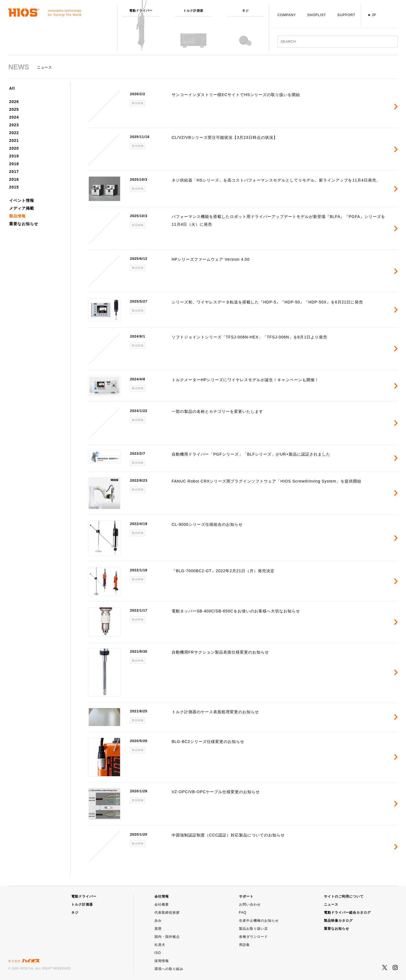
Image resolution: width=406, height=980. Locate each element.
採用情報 (162, 961)
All (12, 88)
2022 (14, 133)
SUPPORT (347, 15)
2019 (14, 156)
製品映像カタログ (338, 921)
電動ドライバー (84, 896)
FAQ (243, 913)
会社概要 (162, 904)
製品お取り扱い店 (253, 929)
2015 (14, 187)
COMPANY (287, 15)
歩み (158, 921)
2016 (14, 179)
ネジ (75, 913)
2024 (14, 117)
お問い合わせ (250, 904)
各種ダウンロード (253, 937)
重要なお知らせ (24, 224)
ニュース (331, 904)
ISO (158, 953)
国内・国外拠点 (167, 937)
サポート (246, 896)
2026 (14, 102)
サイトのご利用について (344, 896)
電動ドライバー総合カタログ (347, 913)
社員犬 (160, 945)
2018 (14, 164)
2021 (14, 140)
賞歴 (158, 929)
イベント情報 (22, 200)
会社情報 (162, 896)
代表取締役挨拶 (167, 913)
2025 (14, 109)
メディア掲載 (22, 208)
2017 (14, 172)
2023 (14, 125)
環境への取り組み (169, 969)
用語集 (244, 945)
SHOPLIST (317, 15)
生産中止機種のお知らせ (259, 921)
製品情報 (17, 216)
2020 (14, 148)
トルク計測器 (82, 904)
